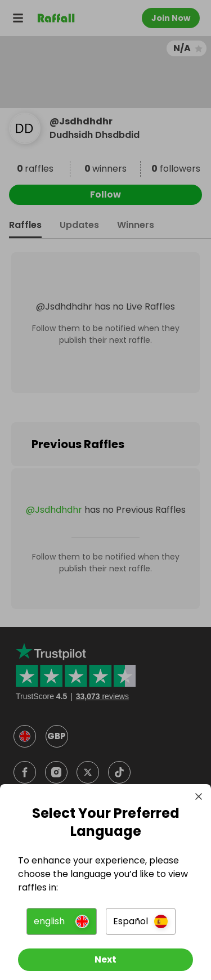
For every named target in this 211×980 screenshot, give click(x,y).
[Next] (105, 960)
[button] (61, 921)
